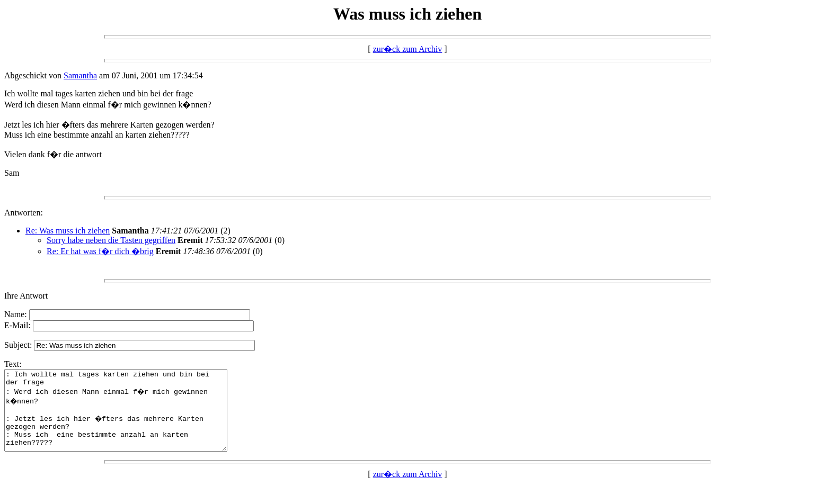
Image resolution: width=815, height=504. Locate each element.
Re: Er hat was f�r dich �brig (100, 251)
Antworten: (24, 213)
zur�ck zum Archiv (408, 49)
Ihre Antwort (26, 296)
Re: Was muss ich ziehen (68, 231)
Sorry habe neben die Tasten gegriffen (111, 240)
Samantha (80, 75)
